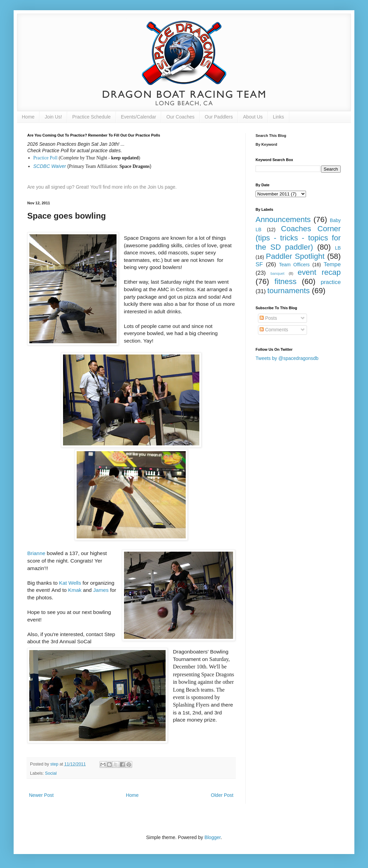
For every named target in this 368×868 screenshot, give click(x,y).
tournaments (289, 291)
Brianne (36, 553)
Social (51, 773)
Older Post (222, 795)
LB (338, 248)
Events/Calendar (139, 117)
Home (28, 117)
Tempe (332, 264)
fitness (285, 281)
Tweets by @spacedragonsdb (287, 358)
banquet (277, 273)
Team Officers (294, 265)
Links (279, 117)
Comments (274, 330)
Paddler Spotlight (295, 256)
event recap (319, 272)
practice (331, 282)
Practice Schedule (91, 117)
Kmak (75, 590)
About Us (253, 117)
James (101, 590)
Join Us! (53, 117)
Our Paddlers (219, 117)
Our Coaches (180, 117)
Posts (268, 318)
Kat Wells (70, 583)
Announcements (283, 219)
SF (259, 264)
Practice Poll (45, 158)
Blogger (212, 837)
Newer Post (41, 795)
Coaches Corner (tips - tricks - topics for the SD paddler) (298, 238)
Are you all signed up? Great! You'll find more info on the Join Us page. (102, 187)
